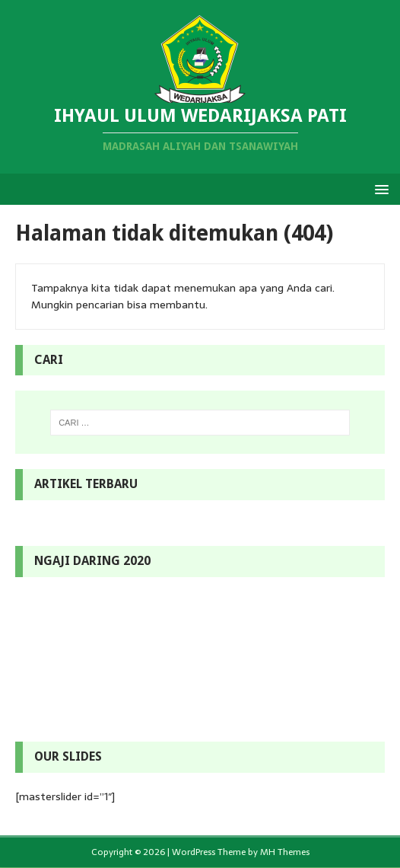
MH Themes (285, 852)
